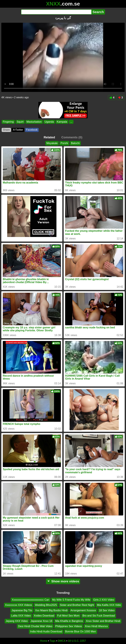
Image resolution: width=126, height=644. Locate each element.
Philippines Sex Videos (69, 626)
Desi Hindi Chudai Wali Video (35, 626)
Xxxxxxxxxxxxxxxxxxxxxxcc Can (31, 600)
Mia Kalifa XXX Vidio (109, 605)
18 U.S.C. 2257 (77, 641)
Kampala (62, 122)
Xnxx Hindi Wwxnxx (96, 626)
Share (6, 130)
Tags (53, 641)
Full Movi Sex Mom (68, 616)
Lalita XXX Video (21, 616)
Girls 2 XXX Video (104, 600)
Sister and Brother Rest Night (77, 605)
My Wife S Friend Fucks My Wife (71, 600)
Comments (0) (72, 137)
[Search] (56, 12)
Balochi (75, 143)
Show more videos (63, 581)
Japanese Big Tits (22, 610)
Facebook (32, 130)
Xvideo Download (44, 616)
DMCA (62, 641)
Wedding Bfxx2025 (46, 605)
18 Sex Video (107, 610)
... (71, 122)
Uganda (49, 122)
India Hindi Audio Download (46, 632)
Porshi (64, 143)
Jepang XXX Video (17, 621)
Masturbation (34, 122)
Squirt (20, 122)
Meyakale (52, 143)
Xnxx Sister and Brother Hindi (103, 621)
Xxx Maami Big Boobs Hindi (51, 610)
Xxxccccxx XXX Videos (19, 605)
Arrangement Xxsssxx (83, 610)
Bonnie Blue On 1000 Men (81, 632)
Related (49, 137)
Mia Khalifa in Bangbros (69, 621)
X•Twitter (18, 130)
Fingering (8, 122)
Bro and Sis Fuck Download (99, 616)
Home (44, 641)
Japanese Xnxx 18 (42, 621)
